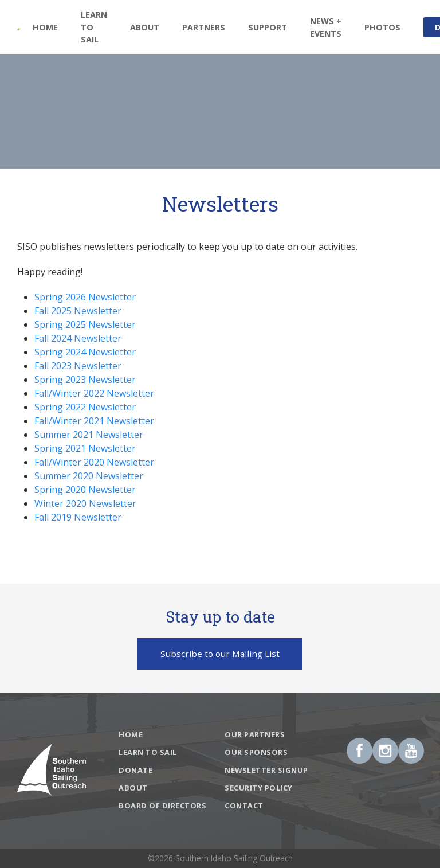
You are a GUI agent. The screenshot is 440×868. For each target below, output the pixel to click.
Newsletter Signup (266, 770)
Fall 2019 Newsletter (78, 517)
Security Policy (259, 788)
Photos (382, 27)
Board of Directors (162, 806)
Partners (204, 27)
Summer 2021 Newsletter (89, 435)
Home (45, 27)
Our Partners (255, 734)
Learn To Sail (94, 27)
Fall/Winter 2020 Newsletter (94, 462)
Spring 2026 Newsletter (85, 297)
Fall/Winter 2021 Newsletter (94, 421)
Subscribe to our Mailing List (220, 654)
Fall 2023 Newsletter (78, 366)
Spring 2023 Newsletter (85, 380)
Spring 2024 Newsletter (85, 352)
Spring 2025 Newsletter (85, 324)
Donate (135, 770)
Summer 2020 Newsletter (89, 476)
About (133, 788)
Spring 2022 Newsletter (85, 407)
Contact (244, 806)
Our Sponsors (256, 752)
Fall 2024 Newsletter (78, 338)
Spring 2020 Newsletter (85, 490)
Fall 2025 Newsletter (78, 311)
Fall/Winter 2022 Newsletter (94, 393)
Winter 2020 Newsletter (85, 503)
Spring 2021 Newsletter (85, 448)
